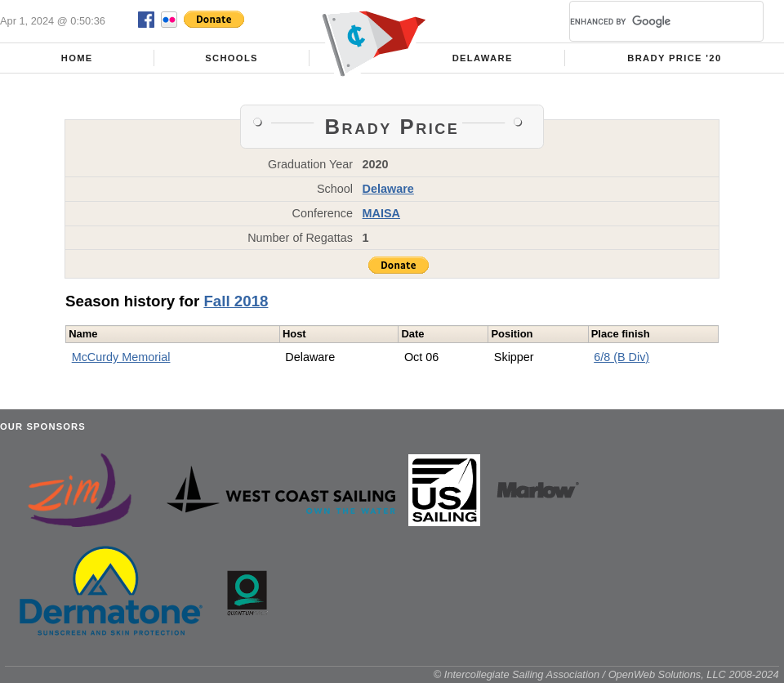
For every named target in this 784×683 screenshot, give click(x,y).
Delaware (483, 58)
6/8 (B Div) (621, 357)
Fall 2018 (236, 301)
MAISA (381, 213)
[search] (647, 21)
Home (77, 58)
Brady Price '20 (674, 58)
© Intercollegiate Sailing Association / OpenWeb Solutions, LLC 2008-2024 (606, 674)
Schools (232, 58)
